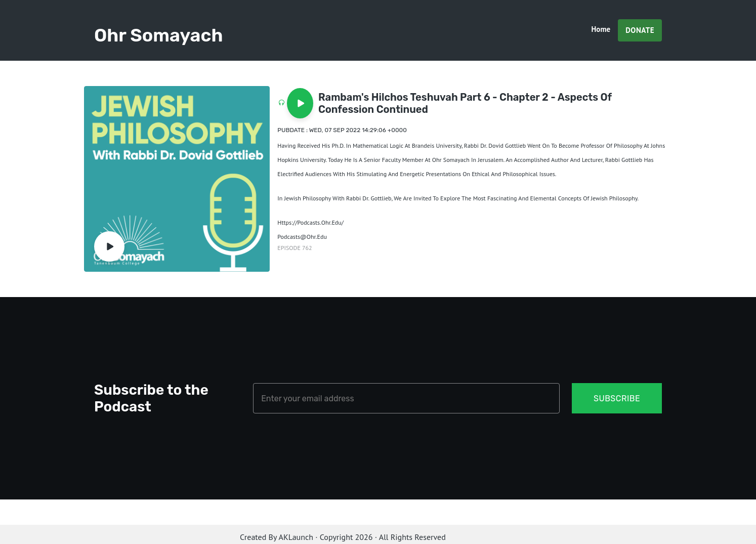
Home (601, 29)
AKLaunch (296, 537)
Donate (640, 30)
